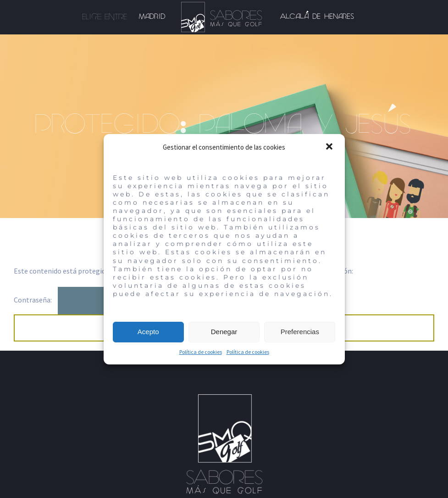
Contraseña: (82, 300)
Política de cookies (201, 352)
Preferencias (300, 332)
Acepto (148, 332)
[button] (330, 147)
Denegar (224, 332)
